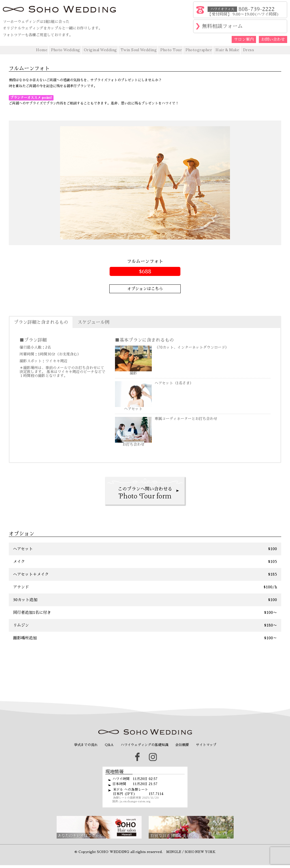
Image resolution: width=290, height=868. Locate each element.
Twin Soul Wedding (139, 50)
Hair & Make (227, 50)
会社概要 (182, 745)
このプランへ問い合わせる (145, 494)
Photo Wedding (66, 50)
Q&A (109, 745)
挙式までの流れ (86, 745)
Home (42, 50)
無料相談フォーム (222, 26)
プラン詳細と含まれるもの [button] (41, 322)
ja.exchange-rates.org (135, 801)
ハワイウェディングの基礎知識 (144, 745)
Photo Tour (171, 50)
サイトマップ (206, 745)
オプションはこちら (145, 289)
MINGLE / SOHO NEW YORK (191, 852)
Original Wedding (100, 50)
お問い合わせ (273, 39)
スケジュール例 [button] (93, 322)
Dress (249, 50)
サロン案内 (244, 39)
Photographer (199, 50)
